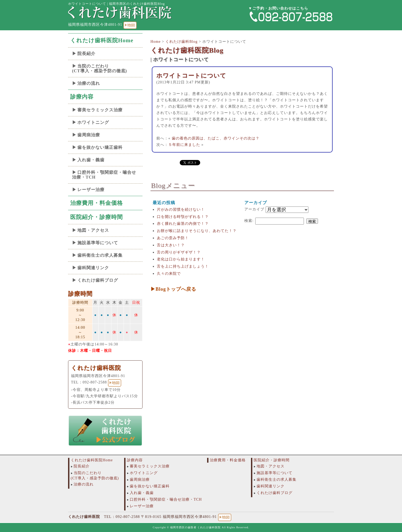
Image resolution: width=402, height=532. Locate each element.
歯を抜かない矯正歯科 (100, 147)
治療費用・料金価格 (97, 203)
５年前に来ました (184, 145)
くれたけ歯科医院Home (102, 40)
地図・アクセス (93, 230)
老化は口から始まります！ (181, 259)
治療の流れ (89, 83)
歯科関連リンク (93, 268)
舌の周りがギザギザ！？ (179, 252)
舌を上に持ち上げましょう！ (183, 266)
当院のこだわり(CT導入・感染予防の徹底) (100, 68)
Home (156, 42)
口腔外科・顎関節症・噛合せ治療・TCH (104, 175)
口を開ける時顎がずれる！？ (183, 217)
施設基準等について (98, 243)
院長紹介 (86, 54)
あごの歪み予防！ (173, 238)
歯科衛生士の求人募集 (100, 255)
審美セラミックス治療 (100, 110)
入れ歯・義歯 (91, 160)
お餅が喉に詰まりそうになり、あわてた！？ (197, 231)
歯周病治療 (89, 135)
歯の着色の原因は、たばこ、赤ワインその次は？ (216, 138)
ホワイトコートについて (191, 76)
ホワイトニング (93, 122)
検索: (249, 221)
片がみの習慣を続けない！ (181, 210)
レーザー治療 (91, 190)
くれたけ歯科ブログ (98, 280)
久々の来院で (169, 274)
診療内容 (82, 97)
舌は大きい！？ (171, 245)
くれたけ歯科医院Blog (187, 50)
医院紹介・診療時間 (97, 217)
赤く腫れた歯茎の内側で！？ (183, 224)
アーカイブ (254, 209)
